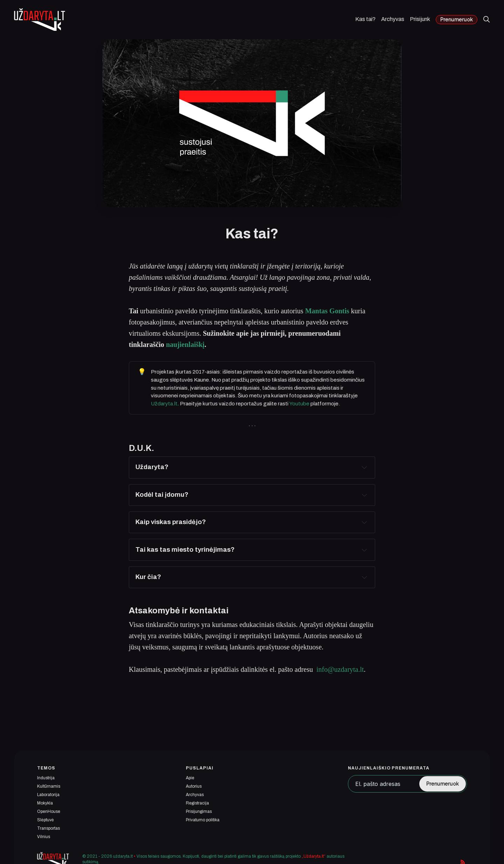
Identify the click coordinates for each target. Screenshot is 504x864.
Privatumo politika (203, 820)
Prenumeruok (457, 20)
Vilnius (44, 837)
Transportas (48, 828)
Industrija (46, 778)
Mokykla (45, 803)
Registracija (197, 803)
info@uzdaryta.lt (340, 669)
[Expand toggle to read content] (364, 467)
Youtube (299, 404)
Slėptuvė (45, 820)
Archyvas (393, 19)
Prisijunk (420, 19)
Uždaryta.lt (165, 404)
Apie (190, 778)
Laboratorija (48, 795)
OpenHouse (49, 811)
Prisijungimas (199, 811)
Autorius (194, 786)
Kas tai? (365, 19)
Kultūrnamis (49, 786)
